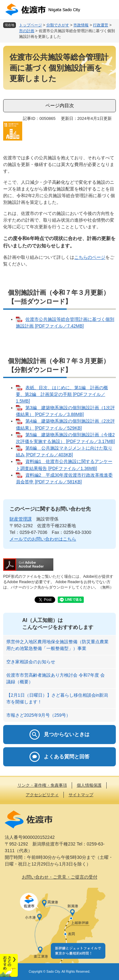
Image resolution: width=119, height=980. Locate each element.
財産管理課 (21, 519)
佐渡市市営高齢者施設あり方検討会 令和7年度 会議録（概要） (56, 678)
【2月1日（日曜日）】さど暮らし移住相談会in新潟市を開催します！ (57, 698)
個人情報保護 (89, 785)
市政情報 (81, 25)
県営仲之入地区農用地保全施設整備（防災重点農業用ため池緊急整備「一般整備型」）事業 (57, 645)
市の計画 (27, 31)
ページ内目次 (60, 105)
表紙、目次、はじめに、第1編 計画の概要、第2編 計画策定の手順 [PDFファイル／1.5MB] (62, 394)
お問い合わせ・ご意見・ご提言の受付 (60, 877)
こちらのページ (90, 257)
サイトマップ (81, 795)
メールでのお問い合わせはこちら (43, 539)
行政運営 (101, 25)
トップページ (30, 25)
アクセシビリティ (42, 795)
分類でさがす (58, 25)
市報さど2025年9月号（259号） (38, 715)
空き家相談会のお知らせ (31, 662)
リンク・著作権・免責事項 (42, 785)
